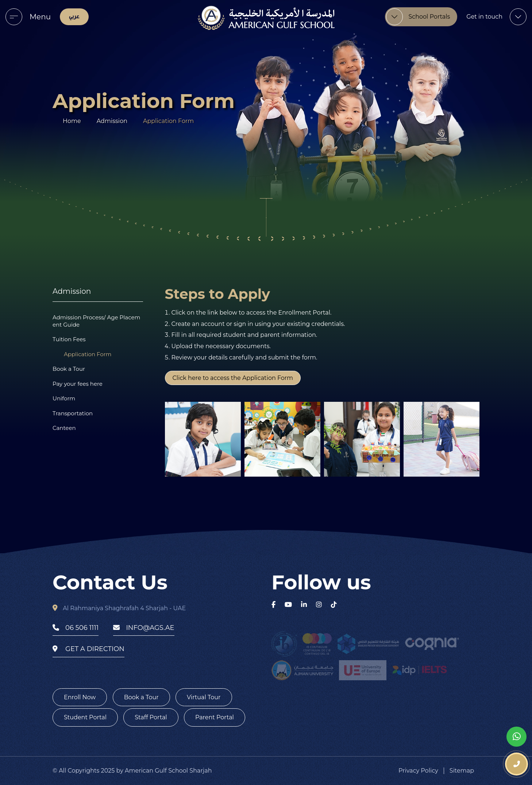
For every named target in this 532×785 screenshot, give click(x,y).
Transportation (73, 413)
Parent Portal (215, 717)
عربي (74, 17)
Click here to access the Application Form (233, 378)
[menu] (14, 17)
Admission (112, 121)
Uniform (64, 398)
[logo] (266, 18)
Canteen (64, 428)
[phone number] (516, 764)
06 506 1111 (76, 628)
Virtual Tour (204, 697)
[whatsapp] (516, 737)
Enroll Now (80, 697)
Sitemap (462, 771)
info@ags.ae (144, 628)
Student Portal (85, 717)
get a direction (88, 649)
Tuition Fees (69, 339)
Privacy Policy (418, 771)
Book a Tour (69, 369)
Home (72, 121)
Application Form (88, 354)
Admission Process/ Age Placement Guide (96, 321)
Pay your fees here (78, 384)
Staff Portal (151, 717)
